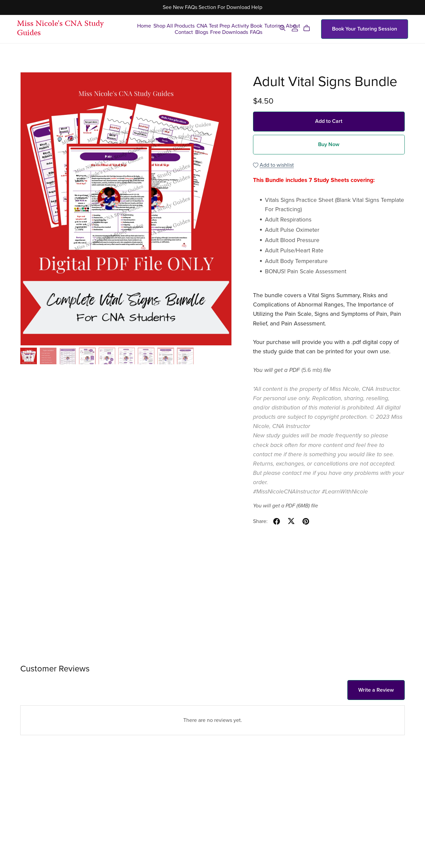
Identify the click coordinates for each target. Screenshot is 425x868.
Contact (184, 32)
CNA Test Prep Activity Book (229, 26)
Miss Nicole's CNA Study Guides (60, 29)
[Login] (295, 28)
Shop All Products (174, 26)
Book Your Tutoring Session (365, 29)
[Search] (283, 28)
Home (144, 26)
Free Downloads (229, 32)
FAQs (256, 32)
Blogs (202, 32)
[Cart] (309, 28)
